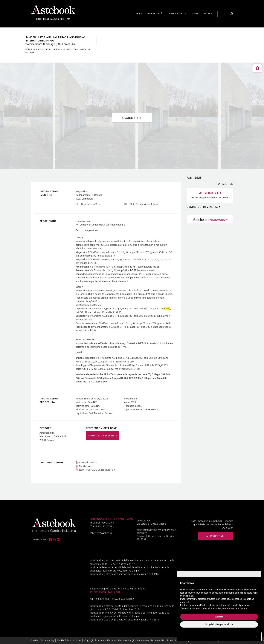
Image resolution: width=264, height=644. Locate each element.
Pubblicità (155, 14)
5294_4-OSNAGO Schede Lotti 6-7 (97, 470)
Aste (139, 14)
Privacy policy (48, 640)
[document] (219, 595)
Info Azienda (177, 14)
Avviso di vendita (88, 463)
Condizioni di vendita (202, 207)
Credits (35, 640)
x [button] (256, 636)
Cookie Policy (64, 640)
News (195, 14)
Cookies (77, 640)
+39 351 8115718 (103, 526)
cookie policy (187, 596)
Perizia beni (85, 466)
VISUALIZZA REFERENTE (103, 436)
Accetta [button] (219, 617)
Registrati (214, 536)
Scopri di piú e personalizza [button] (219, 624)
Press (208, 14)
